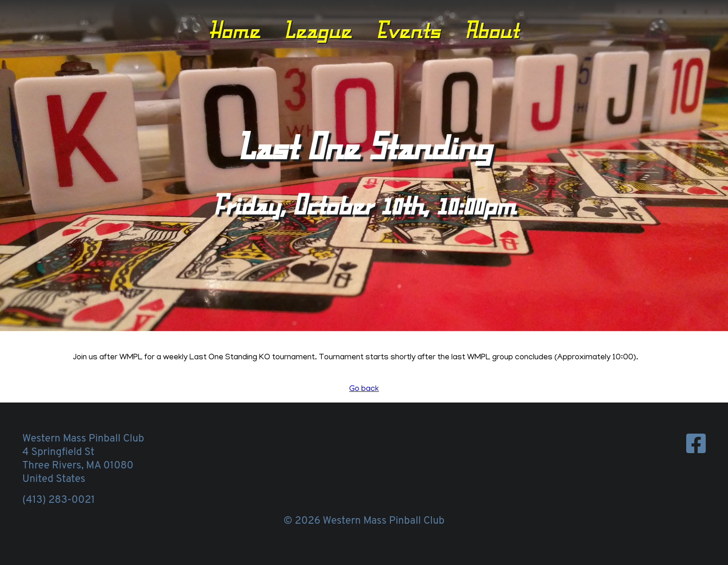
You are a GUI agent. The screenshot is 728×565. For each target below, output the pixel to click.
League (318, 29)
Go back (364, 390)
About (492, 29)
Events (408, 29)
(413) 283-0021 (58, 500)
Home (234, 29)
